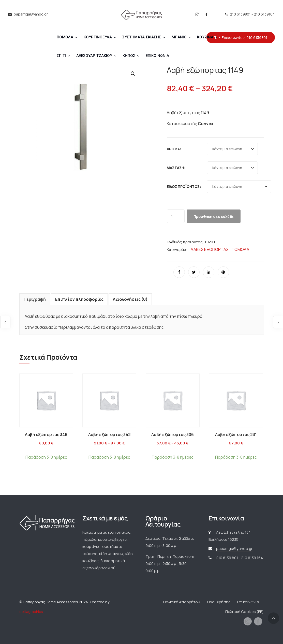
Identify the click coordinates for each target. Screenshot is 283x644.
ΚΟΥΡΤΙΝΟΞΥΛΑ (98, 37)
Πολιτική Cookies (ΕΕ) (244, 612)
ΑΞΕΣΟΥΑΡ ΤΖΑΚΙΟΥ (94, 56)
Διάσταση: (176, 168)
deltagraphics (31, 612)
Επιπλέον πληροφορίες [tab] (79, 299)
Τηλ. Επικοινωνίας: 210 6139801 (241, 38)
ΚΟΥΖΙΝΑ (205, 37)
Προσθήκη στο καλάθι (214, 216)
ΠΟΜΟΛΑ (65, 37)
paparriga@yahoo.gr (234, 549)
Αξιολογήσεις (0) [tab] (130, 299)
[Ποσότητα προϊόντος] (176, 216)
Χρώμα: (174, 149)
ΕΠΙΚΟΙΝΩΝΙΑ (157, 56)
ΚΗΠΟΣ (129, 56)
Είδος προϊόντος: (184, 186)
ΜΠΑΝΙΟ (179, 37)
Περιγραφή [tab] (35, 299)
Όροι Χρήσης (219, 602)
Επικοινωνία (248, 602)
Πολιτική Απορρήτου (182, 602)
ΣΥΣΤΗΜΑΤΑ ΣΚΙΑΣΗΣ (142, 37)
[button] (133, 74)
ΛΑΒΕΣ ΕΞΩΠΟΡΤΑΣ (210, 249)
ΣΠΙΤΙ (61, 56)
